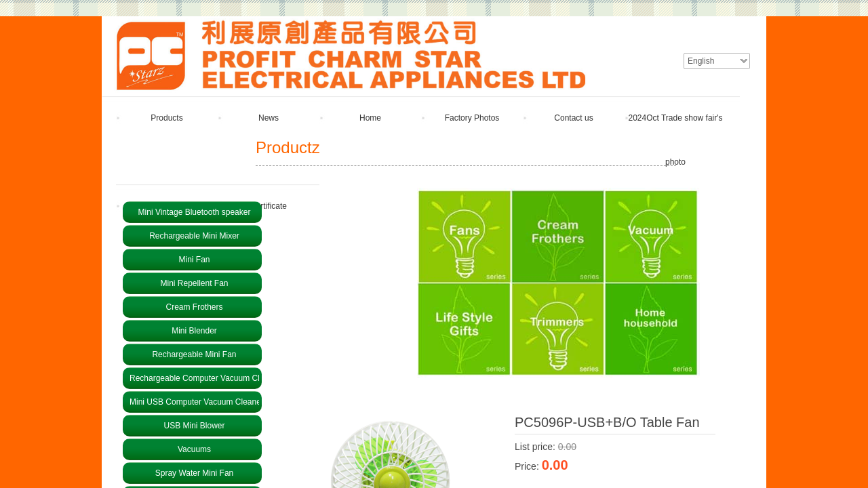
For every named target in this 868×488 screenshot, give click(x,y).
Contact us (573, 118)
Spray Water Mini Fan (195, 473)
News (269, 118)
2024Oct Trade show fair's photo (675, 140)
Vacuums (194, 449)
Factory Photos (472, 118)
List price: (535, 447)
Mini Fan (194, 260)
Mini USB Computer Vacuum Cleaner (194, 402)
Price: (527, 466)
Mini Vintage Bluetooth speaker (195, 212)
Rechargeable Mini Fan (194, 354)
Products (166, 118)
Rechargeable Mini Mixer (194, 236)
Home (370, 118)
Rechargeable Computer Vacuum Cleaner (194, 378)
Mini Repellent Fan (194, 283)
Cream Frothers (194, 307)
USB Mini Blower (194, 426)
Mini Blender (194, 331)
